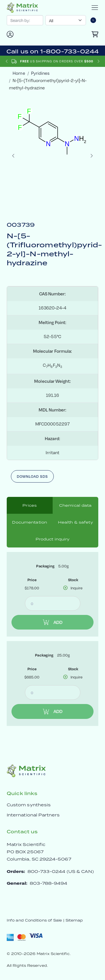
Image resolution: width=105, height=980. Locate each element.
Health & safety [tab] (75, 522)
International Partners (33, 815)
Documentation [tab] (30, 522)
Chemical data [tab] (75, 505)
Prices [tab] (30, 505)
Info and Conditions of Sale (34, 920)
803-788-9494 (49, 883)
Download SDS (32, 476)
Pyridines (40, 73)
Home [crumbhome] (19, 73)
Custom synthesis (29, 805)
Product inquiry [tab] (53, 539)
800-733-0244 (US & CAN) (61, 871)
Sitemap (74, 920)
